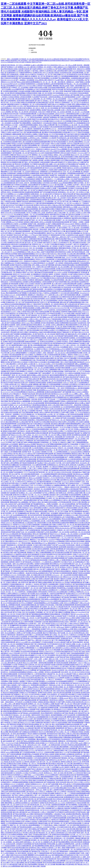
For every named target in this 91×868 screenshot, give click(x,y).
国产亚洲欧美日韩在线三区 (43, 491)
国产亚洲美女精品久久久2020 (72, 594)
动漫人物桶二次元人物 (52, 164)
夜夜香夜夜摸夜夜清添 (73, 536)
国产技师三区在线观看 (65, 117)
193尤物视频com (30, 89)
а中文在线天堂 (73, 801)
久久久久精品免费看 (9, 71)
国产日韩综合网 (81, 229)
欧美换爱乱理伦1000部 (8, 526)
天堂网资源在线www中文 (57, 349)
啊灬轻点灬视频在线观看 (82, 767)
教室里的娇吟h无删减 (28, 595)
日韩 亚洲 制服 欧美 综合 (23, 99)
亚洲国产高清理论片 (66, 584)
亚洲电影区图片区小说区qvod (61, 771)
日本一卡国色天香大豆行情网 (41, 267)
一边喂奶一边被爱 (83, 222)
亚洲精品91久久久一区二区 (39, 784)
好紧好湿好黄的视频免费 (20, 698)
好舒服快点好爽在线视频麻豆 (32, 282)
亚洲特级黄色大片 (13, 73)
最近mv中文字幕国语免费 (60, 489)
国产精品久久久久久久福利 (26, 722)
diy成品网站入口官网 (83, 465)
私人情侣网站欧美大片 (64, 140)
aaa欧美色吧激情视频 (57, 84)
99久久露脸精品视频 (28, 433)
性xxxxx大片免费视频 (29, 670)
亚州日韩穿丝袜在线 (60, 390)
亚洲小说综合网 (61, 782)
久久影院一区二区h (52, 498)
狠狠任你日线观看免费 (28, 102)
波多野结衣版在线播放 (63, 145)
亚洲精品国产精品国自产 (43, 722)
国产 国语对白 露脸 (69, 644)
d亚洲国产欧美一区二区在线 (31, 452)
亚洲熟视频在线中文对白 (72, 797)
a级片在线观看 (7, 741)
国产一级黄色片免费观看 (81, 719)
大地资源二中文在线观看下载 (40, 788)
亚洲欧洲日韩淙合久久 (32, 857)
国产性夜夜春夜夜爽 (80, 269)
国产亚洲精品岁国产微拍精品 (58, 758)
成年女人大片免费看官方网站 (50, 625)
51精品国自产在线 (59, 814)
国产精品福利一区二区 (81, 706)
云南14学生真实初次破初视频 (62, 693)
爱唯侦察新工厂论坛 (54, 543)
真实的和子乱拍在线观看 (42, 558)
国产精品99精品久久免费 (35, 609)
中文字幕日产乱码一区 (67, 562)
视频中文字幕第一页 (80, 183)
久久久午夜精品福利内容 (11, 603)
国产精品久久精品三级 (36, 502)
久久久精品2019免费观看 (73, 373)
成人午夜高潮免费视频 (53, 384)
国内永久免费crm (80, 403)
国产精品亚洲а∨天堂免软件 (31, 562)
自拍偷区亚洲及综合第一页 (33, 810)
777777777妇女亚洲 (29, 472)
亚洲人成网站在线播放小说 (80, 104)
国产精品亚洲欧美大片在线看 (46, 271)
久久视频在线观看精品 (76, 181)
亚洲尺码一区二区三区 (10, 386)
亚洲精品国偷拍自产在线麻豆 (76, 343)
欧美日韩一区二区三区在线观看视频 (45, 300)
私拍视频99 (53, 618)
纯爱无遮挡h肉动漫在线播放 (21, 659)
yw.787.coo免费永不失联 (8, 106)
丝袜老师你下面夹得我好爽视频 (11, 536)
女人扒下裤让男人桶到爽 (30, 793)
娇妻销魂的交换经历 (36, 239)
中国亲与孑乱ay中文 (15, 411)
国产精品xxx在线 (19, 82)
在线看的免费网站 (35, 110)
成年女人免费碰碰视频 (67, 403)
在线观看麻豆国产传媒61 (49, 525)
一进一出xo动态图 (65, 575)
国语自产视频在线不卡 (64, 332)
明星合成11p (53, 685)
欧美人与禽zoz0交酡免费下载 (48, 125)
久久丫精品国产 (12, 276)
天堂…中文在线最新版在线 (14, 691)
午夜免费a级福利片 (40, 737)
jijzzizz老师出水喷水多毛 (73, 700)
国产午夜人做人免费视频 (70, 201)
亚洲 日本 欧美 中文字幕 (20, 566)
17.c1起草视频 (54, 767)
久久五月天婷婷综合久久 (27, 203)
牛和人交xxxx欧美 (83, 638)
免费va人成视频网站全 (82, 364)
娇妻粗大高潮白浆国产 (10, 431)
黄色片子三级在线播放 (47, 657)
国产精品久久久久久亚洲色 (40, 470)
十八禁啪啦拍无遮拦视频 (53, 226)
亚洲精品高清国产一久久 (51, 653)
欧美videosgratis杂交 (68, 224)
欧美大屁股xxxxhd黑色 (47, 330)
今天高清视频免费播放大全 (11, 713)
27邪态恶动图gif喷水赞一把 (78, 747)
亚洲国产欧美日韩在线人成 (48, 803)
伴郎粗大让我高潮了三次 (49, 848)
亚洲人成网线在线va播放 (43, 439)
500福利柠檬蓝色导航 (71, 586)
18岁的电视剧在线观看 (16, 457)
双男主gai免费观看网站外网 (66, 291)
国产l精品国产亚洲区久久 (9, 297)
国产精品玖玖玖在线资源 (30, 601)
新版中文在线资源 (38, 780)
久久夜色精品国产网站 (75, 489)
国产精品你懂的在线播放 (34, 181)
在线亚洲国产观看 (50, 306)
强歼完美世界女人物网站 (30, 134)
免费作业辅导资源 (11, 676)
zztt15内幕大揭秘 (69, 314)
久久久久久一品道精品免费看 (45, 752)
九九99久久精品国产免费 (61, 642)
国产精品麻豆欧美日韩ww (62, 276)
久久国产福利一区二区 (25, 190)
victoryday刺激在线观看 (21, 771)
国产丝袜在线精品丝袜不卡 (42, 440)
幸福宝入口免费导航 (71, 627)
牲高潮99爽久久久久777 (70, 132)
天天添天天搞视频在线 (73, 637)
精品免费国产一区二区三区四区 (60, 532)
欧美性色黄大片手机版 (63, 478)
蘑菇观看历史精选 (13, 104)
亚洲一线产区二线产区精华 (32, 831)
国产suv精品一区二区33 (31, 435)
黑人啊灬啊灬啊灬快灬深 (18, 407)
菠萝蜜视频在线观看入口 (36, 201)
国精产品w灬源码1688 (34, 640)
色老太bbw (54, 254)
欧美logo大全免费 (35, 157)
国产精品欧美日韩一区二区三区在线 (39, 805)
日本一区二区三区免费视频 (72, 172)
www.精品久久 (77, 203)
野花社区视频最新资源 (59, 398)
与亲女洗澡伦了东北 (27, 485)
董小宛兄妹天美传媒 (62, 450)
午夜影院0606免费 (66, 676)
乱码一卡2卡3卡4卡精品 (13, 102)
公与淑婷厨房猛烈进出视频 (77, 491)
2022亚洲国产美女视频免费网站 (60, 78)
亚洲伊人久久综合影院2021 (77, 71)
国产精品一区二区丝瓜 (58, 112)
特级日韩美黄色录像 (11, 121)
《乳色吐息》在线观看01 (12, 414)
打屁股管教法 (15, 655)
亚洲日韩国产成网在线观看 (25, 101)
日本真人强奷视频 (24, 257)
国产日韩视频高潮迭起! (68, 650)
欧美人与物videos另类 (55, 205)
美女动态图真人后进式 (13, 166)
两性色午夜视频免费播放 (18, 93)
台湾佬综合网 (7, 590)
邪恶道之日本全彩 (17, 144)
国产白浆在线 (66, 769)
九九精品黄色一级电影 (23, 784)
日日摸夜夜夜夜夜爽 (66, 573)
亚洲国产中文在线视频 (24, 549)
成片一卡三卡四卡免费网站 (15, 726)
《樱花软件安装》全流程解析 (49, 513)
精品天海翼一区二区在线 (22, 172)
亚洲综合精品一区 (78, 117)
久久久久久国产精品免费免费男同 (35, 233)
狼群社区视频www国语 (34, 375)
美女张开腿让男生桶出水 (45, 198)
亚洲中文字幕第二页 (62, 831)
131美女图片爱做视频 (11, 620)
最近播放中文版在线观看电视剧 (52, 132)
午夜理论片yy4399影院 (76, 635)
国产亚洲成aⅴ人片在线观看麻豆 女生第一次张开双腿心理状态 (40, 521)
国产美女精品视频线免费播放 (36, 498)
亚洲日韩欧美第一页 (52, 228)
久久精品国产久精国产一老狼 (37, 353)
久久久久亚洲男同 (40, 487)
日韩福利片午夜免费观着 (24, 844)
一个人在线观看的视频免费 (48, 474)
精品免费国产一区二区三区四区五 (53, 373)
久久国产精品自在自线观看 (45, 114)
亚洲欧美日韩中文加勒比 (42, 721)
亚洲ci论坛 (70, 782)
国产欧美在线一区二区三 (56, 730)
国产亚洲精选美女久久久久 (75, 595)
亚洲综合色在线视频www (48, 342)
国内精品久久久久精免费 (56, 678)
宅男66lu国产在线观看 (79, 704)
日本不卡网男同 (15, 668)
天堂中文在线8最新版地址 (9, 129)
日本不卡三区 (77, 762)
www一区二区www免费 (69, 65)
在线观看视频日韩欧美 (14, 689)
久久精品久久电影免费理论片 (18, 321)
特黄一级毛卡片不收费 (16, 461)
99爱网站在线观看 (54, 401)
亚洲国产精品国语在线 (31, 256)
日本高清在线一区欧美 (73, 545)
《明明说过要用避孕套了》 (13, 687)
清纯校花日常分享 (23, 110)
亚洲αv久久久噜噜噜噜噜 (51, 469)
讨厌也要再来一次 (18, 558)
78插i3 (47, 159)
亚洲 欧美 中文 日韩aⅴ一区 (31, 246)
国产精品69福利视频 (19, 814)
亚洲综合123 (7, 478)
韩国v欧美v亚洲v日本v (21, 383)
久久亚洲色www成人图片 (15, 627)
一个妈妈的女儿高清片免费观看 (33, 116)
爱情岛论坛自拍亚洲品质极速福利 (15, 304)
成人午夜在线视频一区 (21, 497)
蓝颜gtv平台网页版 (34, 211)
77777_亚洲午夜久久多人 (52, 295)
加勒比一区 (21, 676)
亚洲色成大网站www (79, 765)
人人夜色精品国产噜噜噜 (41, 635)
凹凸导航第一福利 (10, 564)
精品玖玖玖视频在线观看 (11, 693)
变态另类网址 (85, 381)
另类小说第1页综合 (59, 691)
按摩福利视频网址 (21, 353)
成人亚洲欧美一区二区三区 (37, 76)
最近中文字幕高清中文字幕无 (73, 159)
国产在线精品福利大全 (56, 287)
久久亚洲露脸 (23, 224)
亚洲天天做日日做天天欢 (46, 256)
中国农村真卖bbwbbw (14, 680)
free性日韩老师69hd (25, 405)
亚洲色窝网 (62, 547)
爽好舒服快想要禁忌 (12, 293)
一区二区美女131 (80, 192)
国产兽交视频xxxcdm (44, 317)
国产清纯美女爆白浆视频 (13, 601)
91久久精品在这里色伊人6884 (31, 808)
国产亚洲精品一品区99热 (29, 399)
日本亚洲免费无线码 (23, 424)
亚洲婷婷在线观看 (56, 200)
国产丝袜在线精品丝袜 (26, 78)
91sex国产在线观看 (60, 144)
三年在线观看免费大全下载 (68, 777)
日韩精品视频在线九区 (17, 584)
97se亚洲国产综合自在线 (40, 97)
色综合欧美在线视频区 (78, 607)
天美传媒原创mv (33, 332)
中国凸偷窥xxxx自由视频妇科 (50, 599)
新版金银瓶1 (38, 638)
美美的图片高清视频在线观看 (65, 665)
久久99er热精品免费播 (20, 777)
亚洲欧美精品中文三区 (52, 760)
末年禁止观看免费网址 (76, 142)
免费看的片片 (31, 553)
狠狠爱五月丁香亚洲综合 (36, 295)
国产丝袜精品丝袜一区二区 (78, 553)
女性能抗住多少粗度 (73, 461)
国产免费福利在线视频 (18, 661)
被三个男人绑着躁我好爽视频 (61, 640)
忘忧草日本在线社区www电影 (31, 711)
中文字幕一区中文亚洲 (63, 463)
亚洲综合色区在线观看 (11, 412)
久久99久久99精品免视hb (18, 836)
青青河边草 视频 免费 (28, 582)
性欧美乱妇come (78, 474)
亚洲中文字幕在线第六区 (39, 526)
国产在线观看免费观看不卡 (26, 386)
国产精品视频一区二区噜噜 (63, 185)
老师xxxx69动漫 (85, 95)
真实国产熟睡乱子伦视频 (9, 827)
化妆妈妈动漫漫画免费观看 (21, 175)
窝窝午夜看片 (70, 820)
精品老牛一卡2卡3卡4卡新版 (62, 427)
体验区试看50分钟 (39, 575)
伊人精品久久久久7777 (23, 541)
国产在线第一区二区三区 (47, 607)
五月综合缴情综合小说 (11, 314)
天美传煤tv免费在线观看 (13, 145)
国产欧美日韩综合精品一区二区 (30, 166)
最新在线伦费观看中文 (23, 418)
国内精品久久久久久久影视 (60, 394)
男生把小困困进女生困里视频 (37, 734)
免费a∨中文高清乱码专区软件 (67, 370)
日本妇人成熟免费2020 (58, 325)
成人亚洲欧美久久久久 (49, 129)
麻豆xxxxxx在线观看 (35, 478)
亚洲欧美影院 (65, 683)
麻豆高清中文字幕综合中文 (54, 194)
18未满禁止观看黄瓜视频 (52, 160)
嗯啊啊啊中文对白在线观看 (36, 855)
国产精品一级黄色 (38, 71)
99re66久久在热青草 (58, 670)
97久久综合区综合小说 (53, 65)
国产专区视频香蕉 (51, 538)
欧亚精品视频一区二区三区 (64, 661)
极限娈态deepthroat (25, 444)
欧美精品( (33, 820)
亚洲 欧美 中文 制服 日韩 (24, 218)
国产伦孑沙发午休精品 (11, 750)
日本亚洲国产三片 (46, 211)
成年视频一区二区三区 (72, 112)
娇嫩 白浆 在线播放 (19, 599)
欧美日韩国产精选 (74, 833)
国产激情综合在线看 (36, 289)
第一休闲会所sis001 (31, 745)
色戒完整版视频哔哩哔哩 (9, 424)
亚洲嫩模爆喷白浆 (23, 513)
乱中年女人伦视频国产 (26, 603)
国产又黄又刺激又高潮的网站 (25, 420)
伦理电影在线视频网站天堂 (44, 386)
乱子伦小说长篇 (68, 467)
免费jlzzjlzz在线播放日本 (50, 590)
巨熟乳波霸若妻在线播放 (76, 655)
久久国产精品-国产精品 (62, 657)
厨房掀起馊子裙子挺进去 (16, 728)
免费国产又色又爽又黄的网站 (36, 556)
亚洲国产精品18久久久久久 (81, 386)
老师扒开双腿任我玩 (69, 327)
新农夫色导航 (62, 254)
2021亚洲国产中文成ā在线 (48, 698)
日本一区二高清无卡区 (81, 467)
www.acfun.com (81, 614)
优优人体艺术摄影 (20, 278)
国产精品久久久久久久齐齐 (23, 155)
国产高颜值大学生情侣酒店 (46, 605)
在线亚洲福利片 (37, 123)
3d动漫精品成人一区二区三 (78, 166)
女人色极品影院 (79, 239)
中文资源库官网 (59, 381)
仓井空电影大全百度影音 (50, 183)
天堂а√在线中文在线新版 (57, 151)
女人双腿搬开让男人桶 (48, 842)
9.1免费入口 (19, 633)
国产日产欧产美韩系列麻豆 (76, 170)
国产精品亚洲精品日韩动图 (81, 584)
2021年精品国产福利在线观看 (64, 336)
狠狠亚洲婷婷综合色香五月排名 (59, 622)
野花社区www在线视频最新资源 (38, 717)
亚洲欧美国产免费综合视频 (72, 91)
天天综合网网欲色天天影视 (9, 224)
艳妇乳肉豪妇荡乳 (45, 173)
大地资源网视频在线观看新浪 (74, 366)
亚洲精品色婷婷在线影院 (55, 383)
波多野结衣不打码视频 (20, 683)
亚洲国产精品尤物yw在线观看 (51, 110)
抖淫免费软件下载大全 (68, 614)
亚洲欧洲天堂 (8, 715)
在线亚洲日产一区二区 (65, 719)
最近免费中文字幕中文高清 (80, 769)
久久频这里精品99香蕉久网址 (40, 175)
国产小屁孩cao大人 (24, 685)
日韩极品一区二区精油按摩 (38, 597)
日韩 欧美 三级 (31, 853)
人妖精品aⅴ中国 (72, 375)
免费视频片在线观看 (22, 450)
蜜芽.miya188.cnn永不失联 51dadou (14, 381)
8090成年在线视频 (25, 91)
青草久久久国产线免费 (33, 676)
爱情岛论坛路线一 (77, 129)
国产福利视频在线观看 (48, 728)
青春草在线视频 (15, 521)
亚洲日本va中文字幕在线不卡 (71, 319)
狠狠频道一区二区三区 (57, 396)
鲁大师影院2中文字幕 (41, 726)
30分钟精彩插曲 (33, 637)
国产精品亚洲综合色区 (31, 106)
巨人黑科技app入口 (30, 482)
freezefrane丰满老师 (58, 95)
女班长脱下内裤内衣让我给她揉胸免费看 (74, 745)
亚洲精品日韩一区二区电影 (49, 246)
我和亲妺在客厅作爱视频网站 (44, 814)
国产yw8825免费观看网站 (53, 519)
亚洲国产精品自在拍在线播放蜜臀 (14, 342)
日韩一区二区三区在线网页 (47, 655)
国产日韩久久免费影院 (58, 177)
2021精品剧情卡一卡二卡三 (79, 276)
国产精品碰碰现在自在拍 (30, 147)
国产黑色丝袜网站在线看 (45, 799)
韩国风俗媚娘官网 (31, 198)
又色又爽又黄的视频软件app (75, 764)
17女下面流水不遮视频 (56, 467)
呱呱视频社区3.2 (12, 545)
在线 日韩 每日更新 (66, 773)
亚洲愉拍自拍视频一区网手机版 (62, 371)
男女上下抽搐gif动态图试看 (53, 778)
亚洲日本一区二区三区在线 (46, 399)
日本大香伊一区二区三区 (69, 672)
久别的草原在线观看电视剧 (40, 429)
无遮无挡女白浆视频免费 (69, 749)
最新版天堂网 (83, 640)
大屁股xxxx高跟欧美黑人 (26, 795)
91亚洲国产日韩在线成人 (23, 437)
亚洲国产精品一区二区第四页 (26, 646)
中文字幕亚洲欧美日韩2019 (48, 278)
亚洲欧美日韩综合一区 (10, 736)
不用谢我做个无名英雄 (41, 622)
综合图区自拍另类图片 (64, 416)
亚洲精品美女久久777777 (26, 276)
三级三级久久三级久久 (72, 280)
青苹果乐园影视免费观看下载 (28, 581)
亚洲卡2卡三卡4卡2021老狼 (27, 86)
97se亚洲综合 (49, 71)
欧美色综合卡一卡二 (15, 543)
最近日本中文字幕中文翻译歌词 (19, 539)
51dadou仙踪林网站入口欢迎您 (42, 347)
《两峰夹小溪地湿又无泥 (71, 487)
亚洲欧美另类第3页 (7, 775)
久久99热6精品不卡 (63, 243)
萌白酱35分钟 (73, 713)
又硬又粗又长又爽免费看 (51, 116)
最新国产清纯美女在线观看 (81, 573)
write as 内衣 (82, 207)
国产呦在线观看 (13, 284)
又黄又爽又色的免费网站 (42, 78)
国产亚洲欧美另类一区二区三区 (58, 840)
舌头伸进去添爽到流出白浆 (24, 140)
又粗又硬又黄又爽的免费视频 (59, 747)
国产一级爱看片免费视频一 (73, 457)
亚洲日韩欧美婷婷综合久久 (81, 825)
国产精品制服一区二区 (20, 153)
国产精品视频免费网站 (63, 842)
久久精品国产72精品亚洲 (12, 343)
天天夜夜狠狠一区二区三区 (53, 201)
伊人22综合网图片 (14, 485)
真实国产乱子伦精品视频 (42, 422)
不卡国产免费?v (61, 702)
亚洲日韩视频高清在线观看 (50, 166)
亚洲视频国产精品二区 (77, 836)
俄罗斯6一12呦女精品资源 (14, 246)
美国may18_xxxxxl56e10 (48, 539)
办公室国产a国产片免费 (13, 442)
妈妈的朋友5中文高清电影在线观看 (78, 547)
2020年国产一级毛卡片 (79, 185)
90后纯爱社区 (56, 762)
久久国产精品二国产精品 (68, 666)
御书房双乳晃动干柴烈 (54, 734)
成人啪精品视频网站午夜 (75, 398)
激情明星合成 (14, 700)
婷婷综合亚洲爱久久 (57, 314)
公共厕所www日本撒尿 (16, 259)
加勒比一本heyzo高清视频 (62, 155)
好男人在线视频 (46, 808)
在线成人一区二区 (49, 101)
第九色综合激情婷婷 (54, 756)
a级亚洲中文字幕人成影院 (79, 198)
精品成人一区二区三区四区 (69, 534)
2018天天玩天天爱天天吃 (51, 340)
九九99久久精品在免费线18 (30, 356)
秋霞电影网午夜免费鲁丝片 (40, 685)
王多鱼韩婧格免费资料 (77, 653)
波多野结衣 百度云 (52, 213)
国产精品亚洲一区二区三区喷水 (58, 801)
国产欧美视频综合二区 (45, 241)
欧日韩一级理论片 (55, 102)
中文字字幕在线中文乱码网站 (79, 308)
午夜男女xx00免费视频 (16, 256)
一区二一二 (74, 640)
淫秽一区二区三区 (84, 609)
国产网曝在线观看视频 (54, 444)
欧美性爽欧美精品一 (81, 530)
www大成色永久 (37, 827)
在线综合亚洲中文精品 (22, 577)
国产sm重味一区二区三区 (76, 485)
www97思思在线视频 (67, 706)
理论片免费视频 (35, 323)
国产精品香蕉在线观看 (34, 407)
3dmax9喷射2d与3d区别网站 (25, 564)
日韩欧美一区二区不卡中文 (65, 530)
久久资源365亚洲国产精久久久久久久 (15, 226)
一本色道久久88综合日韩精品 (10, 97)
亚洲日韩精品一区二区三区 (64, 551)
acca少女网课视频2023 (20, 252)
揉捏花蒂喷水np (54, 564)
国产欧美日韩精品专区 (57, 853)
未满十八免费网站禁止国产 (61, 216)
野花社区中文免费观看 (22, 164)
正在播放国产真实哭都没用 (81, 147)
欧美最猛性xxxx (18, 775)
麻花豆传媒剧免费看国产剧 (58, 375)
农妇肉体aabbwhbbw (79, 599)
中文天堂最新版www (64, 125)
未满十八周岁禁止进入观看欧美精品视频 (74, 110)
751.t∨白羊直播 (49, 807)
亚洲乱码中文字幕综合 (20, 495)
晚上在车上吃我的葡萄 (59, 173)
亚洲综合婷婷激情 (75, 657)
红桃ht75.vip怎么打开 (79, 554)
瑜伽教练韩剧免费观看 (32, 192)
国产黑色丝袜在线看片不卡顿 (26, 95)
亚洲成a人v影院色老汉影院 (69, 401)
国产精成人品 (44, 765)
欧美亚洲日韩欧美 (16, 356)
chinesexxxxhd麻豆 (6, 777)
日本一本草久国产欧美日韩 (32, 627)
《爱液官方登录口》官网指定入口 (28, 416)
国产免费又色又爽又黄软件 (21, 788)
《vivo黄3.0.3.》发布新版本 (54, 680)
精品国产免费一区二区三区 (63, 704)
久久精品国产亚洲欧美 (42, 84)
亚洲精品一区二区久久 (33, 108)
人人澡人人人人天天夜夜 (24, 818)
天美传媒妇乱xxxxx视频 (65, 610)
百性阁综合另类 (23, 665)
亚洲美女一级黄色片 (67, 355)
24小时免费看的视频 (15, 452)
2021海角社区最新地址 (29, 317)
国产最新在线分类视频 (14, 724)
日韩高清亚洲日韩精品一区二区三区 (42, 336)
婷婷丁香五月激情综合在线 (70, 483)
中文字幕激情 (55, 721)
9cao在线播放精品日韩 (20, 515)
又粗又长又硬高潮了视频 (28, 390)
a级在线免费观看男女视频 (74, 353)
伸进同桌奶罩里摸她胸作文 (9, 149)
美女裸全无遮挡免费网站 (29, 145)
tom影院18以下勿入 (17, 132)
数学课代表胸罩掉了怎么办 (30, 285)
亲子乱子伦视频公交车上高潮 (36, 213)
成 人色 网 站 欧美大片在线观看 (17, 637)
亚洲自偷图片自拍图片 (41, 508)
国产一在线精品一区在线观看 (25, 80)
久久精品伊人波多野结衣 (62, 836)
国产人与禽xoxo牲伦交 (72, 623)
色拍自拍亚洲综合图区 (47, 358)
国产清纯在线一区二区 (35, 315)
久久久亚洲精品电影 (24, 517)
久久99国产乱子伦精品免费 (36, 650)
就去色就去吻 (7, 698)
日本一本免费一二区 (44, 745)
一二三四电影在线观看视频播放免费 (78, 793)
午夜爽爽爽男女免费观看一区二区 (50, 683)
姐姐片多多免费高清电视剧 (53, 207)
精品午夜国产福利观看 (23, 849)
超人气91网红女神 (46, 691)
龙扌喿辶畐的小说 (45, 724)
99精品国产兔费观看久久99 (73, 808)
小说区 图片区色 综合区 (72, 863)
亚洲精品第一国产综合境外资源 (53, 351)
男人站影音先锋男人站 (59, 461)
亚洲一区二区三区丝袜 (19, 375)
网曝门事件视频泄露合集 (81, 708)
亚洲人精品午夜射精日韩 (48, 859)
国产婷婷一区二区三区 (36, 220)
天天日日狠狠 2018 (82, 521)
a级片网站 (14, 190)
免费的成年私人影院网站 (38, 506)
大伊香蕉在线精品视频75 (11, 91)
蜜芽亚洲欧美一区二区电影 (42, 325)
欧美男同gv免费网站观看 (31, 173)
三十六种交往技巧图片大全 (81, 773)
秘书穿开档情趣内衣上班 (57, 517)
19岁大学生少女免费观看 (60, 347)
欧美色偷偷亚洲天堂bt (64, 601)
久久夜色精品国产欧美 (10, 338)
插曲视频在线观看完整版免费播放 (16, 528)
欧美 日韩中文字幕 (13, 371)
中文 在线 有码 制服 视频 (71, 829)
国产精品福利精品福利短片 (20, 597)
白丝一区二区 (62, 685)
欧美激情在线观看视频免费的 (41, 142)
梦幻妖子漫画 (53, 765)
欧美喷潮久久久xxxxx (52, 575)
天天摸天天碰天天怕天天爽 (57, 717)
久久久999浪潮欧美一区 (44, 216)
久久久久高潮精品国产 (52, 775)
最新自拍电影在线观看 (13, 638)
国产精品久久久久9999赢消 (41, 121)
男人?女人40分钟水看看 (19, 469)
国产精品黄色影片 (58, 211)
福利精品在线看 (71, 229)
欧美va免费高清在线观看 (19, 138)
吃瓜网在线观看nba (59, 637)
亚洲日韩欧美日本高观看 (78, 138)
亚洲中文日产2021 (21, 805)
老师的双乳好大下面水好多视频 (76, 803)
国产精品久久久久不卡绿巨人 (50, 666)
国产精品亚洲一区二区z (20, 717)
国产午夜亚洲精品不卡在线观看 (40, 424)
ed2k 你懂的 (30, 814)
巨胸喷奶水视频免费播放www (44, 276)
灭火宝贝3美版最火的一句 (29, 414)
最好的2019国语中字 (20, 640)
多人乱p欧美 (18, 663)
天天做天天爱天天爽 (39, 545)
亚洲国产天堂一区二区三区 (66, 525)
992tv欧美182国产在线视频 (11, 334)
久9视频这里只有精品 (76, 732)
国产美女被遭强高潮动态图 (78, 831)
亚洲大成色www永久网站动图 (40, 187)
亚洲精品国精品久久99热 (55, 526)
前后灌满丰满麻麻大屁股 (79, 575)
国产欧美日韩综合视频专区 (63, 571)
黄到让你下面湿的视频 (40, 534)
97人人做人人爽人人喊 (39, 736)
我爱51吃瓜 (83, 829)
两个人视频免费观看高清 (80, 442)
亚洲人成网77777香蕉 (58, 229)
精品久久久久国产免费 (30, 663)
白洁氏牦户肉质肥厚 (46, 554)
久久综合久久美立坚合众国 (62, 472)
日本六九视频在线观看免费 (80, 271)
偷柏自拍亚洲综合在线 (67, 775)
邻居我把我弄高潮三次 (64, 711)
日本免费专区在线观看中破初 (12, 142)
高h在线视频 (5, 539)
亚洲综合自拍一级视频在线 (39, 172)
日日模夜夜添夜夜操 (18, 192)
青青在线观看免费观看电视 (73, 278)
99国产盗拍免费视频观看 (76, 722)
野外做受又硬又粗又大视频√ (76, 317)
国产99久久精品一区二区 (61, 732)
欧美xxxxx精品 (5, 330)
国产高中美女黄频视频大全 (74, 233)
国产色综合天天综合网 (26, 678)
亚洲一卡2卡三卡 (22, 403)
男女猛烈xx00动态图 (73, 130)
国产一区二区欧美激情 (42, 795)
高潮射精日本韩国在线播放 (38, 383)
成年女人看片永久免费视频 (77, 698)
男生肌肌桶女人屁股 (57, 603)
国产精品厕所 (24, 859)
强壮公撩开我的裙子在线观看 (76, 282)
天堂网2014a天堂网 (32, 681)
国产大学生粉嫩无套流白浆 (49, 192)
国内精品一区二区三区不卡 (40, 541)
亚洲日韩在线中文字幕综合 (25, 487)
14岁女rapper (60, 627)
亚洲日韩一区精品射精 (16, 130)
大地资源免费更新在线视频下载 (40, 200)
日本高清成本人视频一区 (25, 575)
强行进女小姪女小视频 (14, 285)
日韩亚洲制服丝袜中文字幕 (18, 609)
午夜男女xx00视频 (63, 497)
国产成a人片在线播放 (29, 411)
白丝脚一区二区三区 (67, 429)
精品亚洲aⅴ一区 (50, 450)
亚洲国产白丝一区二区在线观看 (26, 532)
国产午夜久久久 (42, 302)
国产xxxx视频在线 (58, 808)
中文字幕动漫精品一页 (78, 513)
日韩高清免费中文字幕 (44, 523)
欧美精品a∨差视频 (7, 683)
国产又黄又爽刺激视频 (26, 412)
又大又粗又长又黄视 (25, 780)
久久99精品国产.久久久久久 (61, 482)
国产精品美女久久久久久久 (44, 750)
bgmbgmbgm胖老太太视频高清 (80, 452)
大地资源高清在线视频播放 (17, 672)
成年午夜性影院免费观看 (9, 170)
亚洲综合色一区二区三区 (74, 685)
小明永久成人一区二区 (53, 556)
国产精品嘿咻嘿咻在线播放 (41, 846)
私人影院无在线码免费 (8, 159)
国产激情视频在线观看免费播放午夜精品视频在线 (45, 614)
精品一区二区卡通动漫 (25, 129)
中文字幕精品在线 (64, 297)
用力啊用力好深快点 (67, 356)
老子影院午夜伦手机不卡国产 (19, 829)
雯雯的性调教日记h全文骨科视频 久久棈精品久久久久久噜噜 (26, 228)
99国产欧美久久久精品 (50, 243)
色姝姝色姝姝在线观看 (14, 433)
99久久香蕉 (69, 175)
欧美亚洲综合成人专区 (81, 480)
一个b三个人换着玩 (73, 99)
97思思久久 (42, 792)
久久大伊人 (20, 106)
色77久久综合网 (9, 347)
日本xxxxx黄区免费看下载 (19, 863)
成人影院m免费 (18, 842)
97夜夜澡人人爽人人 (25, 429)
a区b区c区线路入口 (41, 743)
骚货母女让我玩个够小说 (79, 454)
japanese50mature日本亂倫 (16, 209)
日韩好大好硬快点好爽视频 (55, 586)
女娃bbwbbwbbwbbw (51, 448)
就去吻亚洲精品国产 (42, 102)
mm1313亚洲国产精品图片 (37, 838)
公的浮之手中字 (59, 114)
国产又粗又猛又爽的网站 (19, 319)
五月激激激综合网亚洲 (51, 547)
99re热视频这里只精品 (71, 795)
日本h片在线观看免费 (30, 823)
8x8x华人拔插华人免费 (66, 767)
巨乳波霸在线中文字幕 (22, 696)
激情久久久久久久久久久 (11, 136)
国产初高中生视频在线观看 (67, 108)
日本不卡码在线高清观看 (43, 89)
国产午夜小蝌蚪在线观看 (77, 497)
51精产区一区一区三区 (48, 627)
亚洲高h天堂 (76, 121)
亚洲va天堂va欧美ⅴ (65, 784)
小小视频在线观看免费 (44, 648)
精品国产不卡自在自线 (36, 749)
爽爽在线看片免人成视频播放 (19, 502)
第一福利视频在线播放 (34, 183)
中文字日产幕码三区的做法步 (19, 239)
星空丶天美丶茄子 (39, 623)
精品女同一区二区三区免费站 (61, 267)
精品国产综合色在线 (29, 394)
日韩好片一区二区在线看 (65, 448)
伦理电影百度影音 (32, 93)
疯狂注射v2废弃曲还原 (20, 812)
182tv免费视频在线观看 (73, 646)
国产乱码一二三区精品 (82, 538)
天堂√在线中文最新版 (82, 422)
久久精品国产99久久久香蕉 (66, 618)
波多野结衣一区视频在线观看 (28, 592)
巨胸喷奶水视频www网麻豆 (65, 360)
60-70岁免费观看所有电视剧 (19, 211)
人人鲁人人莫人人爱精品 (35, 469)
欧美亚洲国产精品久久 (66, 239)
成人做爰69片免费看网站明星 (65, 844)
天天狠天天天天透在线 (36, 497)
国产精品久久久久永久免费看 (52, 168)
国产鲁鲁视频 (54, 190)
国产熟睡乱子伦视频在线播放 (19, 765)
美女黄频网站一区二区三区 (21, 560)
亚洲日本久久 (11, 480)
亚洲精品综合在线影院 (32, 188)
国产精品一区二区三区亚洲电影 (77, 190)
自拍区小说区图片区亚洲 (21, 69)
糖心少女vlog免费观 (72, 750)
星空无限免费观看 (16, 427)
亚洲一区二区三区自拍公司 (40, 517)
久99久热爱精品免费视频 (15, 835)
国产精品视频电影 (42, 700)
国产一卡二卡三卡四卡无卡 (66, 538)
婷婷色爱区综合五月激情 (57, 215)
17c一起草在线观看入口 (8, 420)
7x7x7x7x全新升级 (49, 310)
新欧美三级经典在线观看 (58, 846)
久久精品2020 (19, 482)
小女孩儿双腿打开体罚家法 (43, 371)
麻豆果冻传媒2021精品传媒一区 (56, 764)
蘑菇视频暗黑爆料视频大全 (20, 478)
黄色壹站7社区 (34, 513)
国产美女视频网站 (72, 805)
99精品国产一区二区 (65, 825)
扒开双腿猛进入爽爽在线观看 (12, 134)
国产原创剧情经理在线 (29, 302)
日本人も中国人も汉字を (82, 782)
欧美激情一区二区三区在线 (39, 840)
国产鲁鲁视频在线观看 (81, 775)
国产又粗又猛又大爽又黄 (72, 134)
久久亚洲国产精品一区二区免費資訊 (50, 261)
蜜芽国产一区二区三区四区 (77, 439)
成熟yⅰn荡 (63, 302)
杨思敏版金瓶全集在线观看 (39, 560)
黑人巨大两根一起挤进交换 (42, 177)
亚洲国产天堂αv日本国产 (27, 284)
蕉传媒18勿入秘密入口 (53, 76)
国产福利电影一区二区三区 (9, 257)
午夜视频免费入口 (60, 426)
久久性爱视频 (67, 121)
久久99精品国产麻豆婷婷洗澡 (24, 349)
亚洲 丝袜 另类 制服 (15, 399)
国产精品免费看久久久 (44, 820)
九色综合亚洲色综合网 (63, 310)
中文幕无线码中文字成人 (35, 293)
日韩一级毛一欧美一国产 (23, 801)
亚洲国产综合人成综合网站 (26, 455)
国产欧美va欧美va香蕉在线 (68, 465)
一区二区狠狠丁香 (77, 289)
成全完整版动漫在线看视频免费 (69, 469)
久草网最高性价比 (38, 547)
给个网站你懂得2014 (9, 541)
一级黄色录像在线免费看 (45, 663)
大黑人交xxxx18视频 (36, 340)
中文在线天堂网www (45, 237)
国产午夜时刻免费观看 (14, 754)
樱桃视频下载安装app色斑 (61, 86)
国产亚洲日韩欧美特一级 (78, 642)
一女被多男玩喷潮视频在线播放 (28, 125)
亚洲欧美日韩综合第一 (73, 177)
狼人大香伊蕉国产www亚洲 (47, 145)
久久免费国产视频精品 (8, 388)
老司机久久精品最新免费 (52, 672)
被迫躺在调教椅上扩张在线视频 (41, 418)
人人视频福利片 (50, 661)
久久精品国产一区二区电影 (54, 263)
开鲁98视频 (59, 605)
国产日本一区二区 (45, 762)
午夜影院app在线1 (10, 201)
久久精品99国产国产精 (26, 422)
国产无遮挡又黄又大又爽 (57, 231)
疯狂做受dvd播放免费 (58, 424)
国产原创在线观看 (77, 250)
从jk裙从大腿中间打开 (73, 846)
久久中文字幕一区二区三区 (47, 435)
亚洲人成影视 (5, 786)
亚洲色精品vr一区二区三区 (66, 192)
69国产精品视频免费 (20, 553)
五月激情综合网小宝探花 (9, 95)
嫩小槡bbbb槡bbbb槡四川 (24, 547)
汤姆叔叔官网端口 (59, 750)
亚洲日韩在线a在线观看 (65, 474)
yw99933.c (79, 187)
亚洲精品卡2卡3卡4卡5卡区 (80, 328)
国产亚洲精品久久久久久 (46, 185)
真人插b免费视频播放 (15, 670)
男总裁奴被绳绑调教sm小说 (76, 106)
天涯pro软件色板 (9, 730)
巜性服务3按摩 (29, 726)
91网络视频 (11, 377)
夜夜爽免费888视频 (37, 653)
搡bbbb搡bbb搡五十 (43, 739)
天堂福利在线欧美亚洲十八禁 (42, 835)
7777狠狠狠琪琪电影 (43, 853)
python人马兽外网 (14, 653)
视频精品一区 (36, 155)
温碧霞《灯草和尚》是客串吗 (58, 274)
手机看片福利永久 (67, 168)
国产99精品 (73, 222)
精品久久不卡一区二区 (78, 155)
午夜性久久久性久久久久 (16, 327)
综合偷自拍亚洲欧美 (45, 106)
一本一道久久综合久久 (38, 257)
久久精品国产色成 (84, 534)
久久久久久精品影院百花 (16, 739)
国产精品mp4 (77, 506)
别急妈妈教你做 (64, 166)
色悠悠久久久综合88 (61, 510)
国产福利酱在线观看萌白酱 (33, 132)
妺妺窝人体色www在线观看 (43, 222)
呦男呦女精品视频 (28, 308)
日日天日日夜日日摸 (19, 108)
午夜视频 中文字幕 (46, 452)
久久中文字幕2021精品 (33, 551)
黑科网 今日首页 (17, 351)
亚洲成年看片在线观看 (25, 545)
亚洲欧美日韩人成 (39, 73)
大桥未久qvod (71, 440)
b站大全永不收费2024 (63, 379)
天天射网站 (49, 506)
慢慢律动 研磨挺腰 (75, 687)
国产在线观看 (11, 493)
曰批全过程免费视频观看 (79, 259)
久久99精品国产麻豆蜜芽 (33, 728)
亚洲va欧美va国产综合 (59, 106)
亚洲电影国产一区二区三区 (70, 102)
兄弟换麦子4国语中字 (15, 562)
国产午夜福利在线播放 (42, 396)
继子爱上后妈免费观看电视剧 (37, 345)
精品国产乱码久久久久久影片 (55, 623)
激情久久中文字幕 (8, 99)
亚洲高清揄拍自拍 (73, 818)
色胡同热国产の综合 (18, 151)
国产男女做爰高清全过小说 (53, 577)
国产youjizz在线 (60, 545)
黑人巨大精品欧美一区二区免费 (50, 857)
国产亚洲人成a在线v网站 (68, 411)
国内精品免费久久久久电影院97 (27, 170)
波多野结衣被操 (18, 629)
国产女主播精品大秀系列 (41, 190)
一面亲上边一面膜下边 (42, 790)
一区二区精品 (56, 418)
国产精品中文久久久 (54, 534)
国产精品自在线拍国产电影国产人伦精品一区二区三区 (18, 467)
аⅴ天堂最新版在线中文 (55, 172)
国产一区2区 (17, 741)
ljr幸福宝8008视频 (25, 97)
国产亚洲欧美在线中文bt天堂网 (70, 625)
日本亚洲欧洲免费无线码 (31, 474)
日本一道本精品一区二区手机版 (26, 366)
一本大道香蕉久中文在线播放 (53, 289)
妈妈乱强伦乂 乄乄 (61, 752)
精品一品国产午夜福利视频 (45, 252)
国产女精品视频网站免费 (60, 439)
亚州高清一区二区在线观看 (42, 489)
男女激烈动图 (41, 360)
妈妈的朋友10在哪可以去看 (20, 220)
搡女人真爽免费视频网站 (44, 553)
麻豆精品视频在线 (18, 523)
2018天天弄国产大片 (10, 218)
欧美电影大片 (37, 269)
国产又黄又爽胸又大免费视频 (61, 612)
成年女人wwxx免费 (22, 642)
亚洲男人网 (4, 259)
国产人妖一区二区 (78, 564)
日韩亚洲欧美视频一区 (79, 73)
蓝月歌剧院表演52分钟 (74, 74)
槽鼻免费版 (8, 803)
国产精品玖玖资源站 (7, 383)
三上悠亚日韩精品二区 (10, 853)
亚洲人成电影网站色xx (11, 519)
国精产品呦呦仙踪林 (60, 170)
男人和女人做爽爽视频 (50, 370)
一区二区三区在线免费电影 (67, 504)
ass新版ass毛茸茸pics (18, 179)
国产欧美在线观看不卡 (71, 89)
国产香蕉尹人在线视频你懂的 (49, 584)
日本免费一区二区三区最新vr (40, 287)
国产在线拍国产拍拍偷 (48, 665)
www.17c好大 (61, 803)
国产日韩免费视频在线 (60, 459)
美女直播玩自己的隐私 (21, 215)
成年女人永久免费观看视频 (11, 866)
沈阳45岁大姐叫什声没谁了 (69, 153)
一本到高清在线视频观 (64, 129)
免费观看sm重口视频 (39, 384)
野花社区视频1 (26, 543)
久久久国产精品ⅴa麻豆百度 (31, 379)
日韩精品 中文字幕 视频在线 (28, 693)
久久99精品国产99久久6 (34, 328)
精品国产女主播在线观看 (43, 284)
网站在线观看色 (34, 765)
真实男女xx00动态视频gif (27, 439)
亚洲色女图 (15, 237)
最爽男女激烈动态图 (73, 717)
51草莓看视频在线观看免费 (75, 173)
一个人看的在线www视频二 (62, 179)
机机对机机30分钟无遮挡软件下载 (75, 287)
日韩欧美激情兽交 (24, 149)
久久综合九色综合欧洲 (33, 666)
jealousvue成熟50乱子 (14, 119)
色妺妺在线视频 (71, 420)
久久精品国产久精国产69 (35, 483)
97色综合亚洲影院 (83, 93)
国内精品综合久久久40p (49, 711)
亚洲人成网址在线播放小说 (45, 709)
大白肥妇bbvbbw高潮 (32, 381)
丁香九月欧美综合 (11, 506)
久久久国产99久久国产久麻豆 (76, 816)
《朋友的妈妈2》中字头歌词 (13, 702)
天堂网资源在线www (71, 388)
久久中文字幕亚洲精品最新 (58, 788)
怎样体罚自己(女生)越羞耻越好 (58, 592)
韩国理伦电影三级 (61, 334)
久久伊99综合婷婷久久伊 (42, 314)
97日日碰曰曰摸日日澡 (64, 827)
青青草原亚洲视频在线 (52, 403)
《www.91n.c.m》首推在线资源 (17, 328)
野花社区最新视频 (23, 851)
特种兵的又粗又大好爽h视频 (22, 470)
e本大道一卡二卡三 (12, 592)
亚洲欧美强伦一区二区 (38, 194)
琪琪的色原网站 (84, 157)
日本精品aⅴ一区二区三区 (45, 74)
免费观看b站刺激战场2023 (53, 620)
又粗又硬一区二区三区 (35, 370)
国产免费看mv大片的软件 (39, 431)
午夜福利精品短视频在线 (39, 405)
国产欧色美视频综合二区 (58, 536)
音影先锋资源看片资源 (37, 680)
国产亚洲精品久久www (81, 661)
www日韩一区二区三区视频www (57, 414)
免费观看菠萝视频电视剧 (68, 521)
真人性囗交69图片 (61, 130)
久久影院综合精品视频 (61, 652)
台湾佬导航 (59, 726)
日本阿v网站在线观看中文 (23, 377)
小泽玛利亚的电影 (40, 674)
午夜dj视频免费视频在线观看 (12, 595)
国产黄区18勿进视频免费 (37, 450)
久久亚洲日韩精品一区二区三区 (67, 609)
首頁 (32, 50)
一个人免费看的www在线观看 (27, 127)
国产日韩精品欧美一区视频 (16, 74)
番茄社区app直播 (27, 384)
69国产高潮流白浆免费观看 (47, 588)
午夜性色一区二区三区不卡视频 (58, 511)
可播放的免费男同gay (26, 73)
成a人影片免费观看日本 (23, 526)
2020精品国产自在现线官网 (40, 196)
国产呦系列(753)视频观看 (28, 216)
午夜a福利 (51, 726)
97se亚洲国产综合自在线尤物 (23, 269)
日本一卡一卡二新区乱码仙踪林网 (31, 117)
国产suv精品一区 (9, 631)
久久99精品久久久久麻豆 (71, 515)
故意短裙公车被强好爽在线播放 (65, 265)
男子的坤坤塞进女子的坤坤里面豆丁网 (61, 739)
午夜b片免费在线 (6, 310)
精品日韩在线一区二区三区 (70, 543)
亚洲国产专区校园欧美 (16, 472)
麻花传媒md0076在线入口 (67, 498)
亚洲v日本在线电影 (56, 409)
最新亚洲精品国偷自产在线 (30, 358)
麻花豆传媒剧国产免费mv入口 (75, 231)
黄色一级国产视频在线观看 (66, 848)
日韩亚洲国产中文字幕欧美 (55, 812)
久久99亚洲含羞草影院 (75, 459)
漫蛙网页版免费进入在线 (19, 345)
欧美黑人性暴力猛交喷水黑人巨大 (77, 702)
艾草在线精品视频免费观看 (56, 88)
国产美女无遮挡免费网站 (30, 864)
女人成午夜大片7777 (50, 497)
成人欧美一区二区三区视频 (80, 125)
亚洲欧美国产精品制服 (30, 241)
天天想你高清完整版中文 (26, 674)
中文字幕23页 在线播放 (36, 250)
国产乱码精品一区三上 (66, 228)
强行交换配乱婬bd (68, 205)
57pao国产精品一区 (60, 80)
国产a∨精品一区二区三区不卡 (21, 336)
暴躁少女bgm (7, 151)
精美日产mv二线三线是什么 (56, 233)
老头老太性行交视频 (7, 771)
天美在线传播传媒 (82, 666)
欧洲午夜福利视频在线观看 (51, 638)
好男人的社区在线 (54, 411)
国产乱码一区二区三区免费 (33, 243)
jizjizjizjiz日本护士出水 (10, 84)
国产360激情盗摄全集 (33, 530)
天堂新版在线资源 (8, 756)
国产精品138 (62, 190)
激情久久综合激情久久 (48, 551)
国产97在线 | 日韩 (21, 183)
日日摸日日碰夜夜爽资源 (23, 846)
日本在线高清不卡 (78, 810)
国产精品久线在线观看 (81, 194)
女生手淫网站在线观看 (41, 136)
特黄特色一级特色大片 (57, 795)
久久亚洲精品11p (48, 485)
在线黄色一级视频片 (19, 681)
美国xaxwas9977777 (23, 340)
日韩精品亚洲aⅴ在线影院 (71, 263)
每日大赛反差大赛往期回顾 (62, 799)
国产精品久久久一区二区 (57, 420)
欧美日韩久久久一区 (64, 250)
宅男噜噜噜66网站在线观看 (25, 737)
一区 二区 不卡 (22, 297)
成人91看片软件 (57, 284)
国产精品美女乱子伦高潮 (45, 459)
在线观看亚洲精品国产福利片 (80, 78)
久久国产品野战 (73, 274)
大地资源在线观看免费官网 (28, 114)
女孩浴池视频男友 (22, 295)
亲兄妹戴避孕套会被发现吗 (57, 470)
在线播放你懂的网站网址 (73, 814)
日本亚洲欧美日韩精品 (57, 244)
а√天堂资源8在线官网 (64, 502)
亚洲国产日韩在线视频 (42, 564)
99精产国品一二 (55, 429)
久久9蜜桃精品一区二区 (27, 104)
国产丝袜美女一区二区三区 (63, 203)
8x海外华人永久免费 (38, 519)
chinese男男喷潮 (34, 771)
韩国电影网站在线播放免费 (60, 523)
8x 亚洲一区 (84, 680)
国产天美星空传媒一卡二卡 (72, 437)
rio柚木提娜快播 (33, 185)
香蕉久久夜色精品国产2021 (59, 833)
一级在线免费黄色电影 (30, 500)
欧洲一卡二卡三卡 (78, 371)
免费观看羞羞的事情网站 (27, 743)
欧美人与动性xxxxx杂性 (79, 213)
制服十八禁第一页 (22, 315)
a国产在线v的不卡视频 (36, 510)
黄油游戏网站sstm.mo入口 (45, 390)
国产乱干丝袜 (17, 612)
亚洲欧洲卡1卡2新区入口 (18, 330)
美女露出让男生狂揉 (29, 833)
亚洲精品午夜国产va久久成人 (25, 272)
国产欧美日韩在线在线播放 (30, 724)
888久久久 (79, 390)
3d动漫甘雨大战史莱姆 (67, 694)
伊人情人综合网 (26, 119)
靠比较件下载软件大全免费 (62, 579)
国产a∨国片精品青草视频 (59, 317)
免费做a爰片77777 (67, 569)
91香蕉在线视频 (47, 282)
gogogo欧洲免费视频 (30, 291)
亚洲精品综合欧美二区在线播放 (75, 730)
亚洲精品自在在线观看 (72, 724)
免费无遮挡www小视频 (70, 207)
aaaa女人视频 (82, 743)
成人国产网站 (59, 358)
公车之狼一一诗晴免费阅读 (23, 347)
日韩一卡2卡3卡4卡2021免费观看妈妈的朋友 (69, 659)
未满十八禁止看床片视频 (56, 405)
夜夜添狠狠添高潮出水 (56, 218)
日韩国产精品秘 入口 (45, 134)
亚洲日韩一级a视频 (42, 467)
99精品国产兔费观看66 (50, 117)
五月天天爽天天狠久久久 (11, 300)
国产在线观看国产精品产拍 (9, 287)
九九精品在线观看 (47, 861)
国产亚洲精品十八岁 (11, 67)
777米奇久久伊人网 (54, 743)
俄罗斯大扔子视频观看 (58, 820)
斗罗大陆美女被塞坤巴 (41, 758)
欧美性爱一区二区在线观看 (78, 616)
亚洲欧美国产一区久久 (76, 663)
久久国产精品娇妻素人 (42, 618)
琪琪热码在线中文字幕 (58, 235)
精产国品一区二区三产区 (11, 648)
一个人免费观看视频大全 (82, 681)
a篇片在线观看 (27, 142)
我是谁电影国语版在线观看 (61, 222)
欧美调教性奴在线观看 (79, 435)
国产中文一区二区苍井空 (68, 760)
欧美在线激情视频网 (58, 457)
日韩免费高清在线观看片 (48, 530)
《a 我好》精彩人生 (48, 659)
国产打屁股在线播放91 (14, 323)
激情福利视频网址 (29, 259)
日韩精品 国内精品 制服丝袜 (46, 702)
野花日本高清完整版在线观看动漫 (53, 863)
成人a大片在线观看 (25, 519)
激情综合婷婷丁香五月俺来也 (41, 715)
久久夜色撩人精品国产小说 (30, 762)
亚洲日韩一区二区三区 (8, 366)
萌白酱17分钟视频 (23, 506)
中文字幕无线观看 (58, 134)
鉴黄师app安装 (40, 455)
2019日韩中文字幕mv (50, 827)
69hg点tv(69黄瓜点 (30, 74)
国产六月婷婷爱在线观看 (28, 752)
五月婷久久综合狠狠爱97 (81, 168)
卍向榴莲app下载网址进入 (76, 592)
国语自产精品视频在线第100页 (40, 849)
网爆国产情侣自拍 (22, 201)
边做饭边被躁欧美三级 (36, 566)
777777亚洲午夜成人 (47, 825)
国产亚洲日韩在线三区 (16, 622)
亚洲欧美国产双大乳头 (8, 207)
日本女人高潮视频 (24, 65)
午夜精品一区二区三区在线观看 (56, 99)
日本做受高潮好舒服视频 (62, 368)
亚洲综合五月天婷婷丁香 (38, 586)
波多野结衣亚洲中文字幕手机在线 (75, 812)
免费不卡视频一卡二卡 (72, 412)
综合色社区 (45, 375)
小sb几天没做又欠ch (7, 267)
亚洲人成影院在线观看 (37, 577)
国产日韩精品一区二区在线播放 (18, 88)
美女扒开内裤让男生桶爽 (46, 793)
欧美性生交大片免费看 (50, 719)
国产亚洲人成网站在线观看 (64, 69)
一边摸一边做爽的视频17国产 (32, 373)
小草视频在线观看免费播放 (20, 782)
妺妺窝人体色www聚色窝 (42, 412)
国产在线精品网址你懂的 (47, 209)
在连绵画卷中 (35, 803)
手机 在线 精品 (12, 340)
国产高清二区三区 (14, 306)
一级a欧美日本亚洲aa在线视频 (34, 573)
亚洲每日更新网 (59, 366)
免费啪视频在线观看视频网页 (73, 737)
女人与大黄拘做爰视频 (68, 407)
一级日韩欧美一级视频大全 (65, 82)
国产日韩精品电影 (50, 782)
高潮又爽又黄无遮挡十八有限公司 (23, 491)
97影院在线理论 (42, 592)
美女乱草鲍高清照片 (47, 713)
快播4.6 (56, 825)
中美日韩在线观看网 (15, 355)
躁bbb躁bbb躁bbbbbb (50, 609)
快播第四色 (30, 440)
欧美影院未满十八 (76, 857)
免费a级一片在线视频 (82, 295)
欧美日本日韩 (20, 243)
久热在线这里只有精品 (50, 123)
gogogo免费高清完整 (18, 89)
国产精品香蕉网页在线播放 (67, 338)
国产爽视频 (23, 293)
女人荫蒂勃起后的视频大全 (21, 803)
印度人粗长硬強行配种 (61, 71)
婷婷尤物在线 (8, 69)
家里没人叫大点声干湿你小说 (12, 808)
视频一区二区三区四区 (45, 93)
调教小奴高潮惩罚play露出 (65, 480)
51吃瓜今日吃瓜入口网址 (56, 431)
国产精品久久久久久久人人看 (40, 767)
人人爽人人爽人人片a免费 (9, 127)
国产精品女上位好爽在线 (49, 610)
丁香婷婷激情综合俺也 (72, 114)
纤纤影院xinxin (29, 558)
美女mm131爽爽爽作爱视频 (21, 187)
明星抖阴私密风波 (6, 788)
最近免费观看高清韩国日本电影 (47, 291)
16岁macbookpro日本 (13, 861)
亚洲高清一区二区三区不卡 (47, 696)
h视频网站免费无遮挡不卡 (13, 459)
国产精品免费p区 (55, 312)
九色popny (79, 291)
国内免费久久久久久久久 (81, 676)
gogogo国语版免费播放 (66, 183)
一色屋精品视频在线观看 (55, 737)
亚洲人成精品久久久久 (61, 67)
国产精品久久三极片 (71, 728)
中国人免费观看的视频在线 (28, 446)
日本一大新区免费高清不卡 (72, 299)
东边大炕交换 (25, 680)
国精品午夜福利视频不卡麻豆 (65, 539)
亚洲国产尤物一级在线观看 (36, 224)
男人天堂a (25, 694)
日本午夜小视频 (82, 508)
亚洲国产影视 (41, 446)
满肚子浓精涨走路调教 (42, 312)
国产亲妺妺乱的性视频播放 (62, 454)
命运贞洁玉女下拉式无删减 (14, 205)
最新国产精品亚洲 (21, 704)
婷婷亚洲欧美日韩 (24, 287)
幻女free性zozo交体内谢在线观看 (15, 213)
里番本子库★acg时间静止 (31, 687)
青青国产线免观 (25, 579)
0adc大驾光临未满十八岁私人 (37, 812)
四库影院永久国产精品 (68, 119)
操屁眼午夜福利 (21, 181)
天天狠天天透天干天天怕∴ (54, 487)
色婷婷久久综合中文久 (46, 652)
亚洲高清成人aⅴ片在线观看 (9, 444)
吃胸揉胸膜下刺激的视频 (53, 257)
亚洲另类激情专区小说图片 (63, 252)
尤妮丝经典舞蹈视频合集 (29, 605)
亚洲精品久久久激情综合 (19, 594)
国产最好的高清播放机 (44, 482)
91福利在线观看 (45, 162)
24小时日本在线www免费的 (38, 694)
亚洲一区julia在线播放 (8, 633)
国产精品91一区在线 (24, 431)
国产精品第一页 (8, 571)
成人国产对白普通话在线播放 (54, 455)
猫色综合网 (61, 278)
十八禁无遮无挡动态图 (26, 300)
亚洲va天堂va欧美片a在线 (33, 590)
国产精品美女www (59, 582)
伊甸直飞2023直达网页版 (39, 119)
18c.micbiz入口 (84, 293)
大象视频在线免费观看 (58, 805)
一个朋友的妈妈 (83, 446)
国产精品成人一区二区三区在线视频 (75, 84)
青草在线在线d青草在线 (43, 394)
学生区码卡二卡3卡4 (49, 478)
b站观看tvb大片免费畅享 (72, 678)
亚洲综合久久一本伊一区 (52, 773)
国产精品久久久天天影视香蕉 (51, 407)
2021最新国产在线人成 (16, 291)
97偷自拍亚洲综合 (48, 528)
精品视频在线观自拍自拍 (82, 205)
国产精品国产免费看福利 (12, 390)
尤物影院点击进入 (53, 736)
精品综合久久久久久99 (8, 80)
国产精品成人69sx (32, 792)
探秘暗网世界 (60, 728)
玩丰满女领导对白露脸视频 (40, 549)
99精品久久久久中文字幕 (70, 577)
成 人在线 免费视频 (59, 861)
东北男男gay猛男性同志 (22, 797)
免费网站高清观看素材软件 (36, 226)
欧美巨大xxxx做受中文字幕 (50, 786)
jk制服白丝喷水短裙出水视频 (38, 88)
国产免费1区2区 (61, 493)
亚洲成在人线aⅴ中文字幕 (81, 567)
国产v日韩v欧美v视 (71, 304)
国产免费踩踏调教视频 (74, 302)
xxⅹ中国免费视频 (30, 739)
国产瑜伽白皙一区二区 (66, 340)
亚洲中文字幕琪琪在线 (8, 635)
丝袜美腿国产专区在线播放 (45, 366)
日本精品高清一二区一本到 (55, 388)
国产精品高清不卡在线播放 (62, 631)
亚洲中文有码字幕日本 (22, 730)
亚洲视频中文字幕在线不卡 (26, 511)
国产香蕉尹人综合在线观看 (72, 409)
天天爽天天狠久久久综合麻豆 (38, 362)
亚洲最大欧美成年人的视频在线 (64, 754)
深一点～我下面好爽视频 (61, 241)
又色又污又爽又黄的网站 (80, 502)
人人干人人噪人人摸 (66, 345)
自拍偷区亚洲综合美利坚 (44, 95)
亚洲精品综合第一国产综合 (9, 795)
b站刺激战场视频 (69, 97)
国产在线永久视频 (22, 76)
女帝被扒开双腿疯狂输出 (21, 838)
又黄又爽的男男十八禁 (13, 364)
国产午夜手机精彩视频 (68, 295)
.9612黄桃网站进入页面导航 (39, 274)
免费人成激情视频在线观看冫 (28, 237)
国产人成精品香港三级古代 (52, 569)
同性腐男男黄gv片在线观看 (65, 588)
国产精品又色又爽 (34, 698)
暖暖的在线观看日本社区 (59, 668)
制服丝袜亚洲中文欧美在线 (23, 807)
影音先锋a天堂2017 (54, 119)
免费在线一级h (16, 582)
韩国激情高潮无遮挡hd (14, 317)
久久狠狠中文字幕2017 (41, 349)
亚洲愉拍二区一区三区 (35, 704)
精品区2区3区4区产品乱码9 (13, 762)
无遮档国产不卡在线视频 (22, 840)
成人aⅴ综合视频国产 (35, 642)
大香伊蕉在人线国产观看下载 (76, 493)
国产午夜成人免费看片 (18, 551)
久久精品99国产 (24, 820)
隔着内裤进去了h (74, 67)
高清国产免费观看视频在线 (73, 582)
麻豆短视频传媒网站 (49, 328)
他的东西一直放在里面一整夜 (42, 229)
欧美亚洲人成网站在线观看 (24, 569)
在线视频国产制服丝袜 (23, 644)
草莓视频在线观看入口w (54, 446)
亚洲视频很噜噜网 (69, 605)
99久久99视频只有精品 (32, 657)
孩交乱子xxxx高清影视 (50, 315)
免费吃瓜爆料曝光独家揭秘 (40, 91)
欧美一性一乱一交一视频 (41, 218)
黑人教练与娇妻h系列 (75, 149)
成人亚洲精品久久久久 (8, 784)
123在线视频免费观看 (17, 786)
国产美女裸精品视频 (74, 752)
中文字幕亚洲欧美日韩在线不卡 (35, 327)
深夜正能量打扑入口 (60, 74)
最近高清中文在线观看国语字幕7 (22, 160)
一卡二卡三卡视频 (6, 717)
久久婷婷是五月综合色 (17, 168)
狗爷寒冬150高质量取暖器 (21, 289)
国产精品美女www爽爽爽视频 (21, 401)
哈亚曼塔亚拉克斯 (50, 220)
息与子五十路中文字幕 (42, 254)
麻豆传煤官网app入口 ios (40, 543)
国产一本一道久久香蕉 (56, 91)
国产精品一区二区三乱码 (72, 381)
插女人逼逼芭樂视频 (58, 724)
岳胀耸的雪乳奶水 (64, 513)
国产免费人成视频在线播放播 (30, 442)
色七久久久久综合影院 (50, 810)
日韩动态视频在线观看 (10, 674)
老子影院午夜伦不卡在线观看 (30, 343)
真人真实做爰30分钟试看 (78, 243)
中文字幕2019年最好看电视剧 (35, 760)
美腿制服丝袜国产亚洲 (50, 181)
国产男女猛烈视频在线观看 (57, 433)
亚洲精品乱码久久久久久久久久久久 (45, 140)
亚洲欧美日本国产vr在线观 (75, 426)
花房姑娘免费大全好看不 (65, 123)
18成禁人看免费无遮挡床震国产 (69, 136)
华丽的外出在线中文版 (20, 571)
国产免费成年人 (16, 694)
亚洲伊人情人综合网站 (35, 480)
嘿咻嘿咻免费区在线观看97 (25, 758)
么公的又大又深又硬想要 (35, 816)
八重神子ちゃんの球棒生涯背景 (24, 396)
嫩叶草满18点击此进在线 (48, 379)
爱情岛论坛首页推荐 (81, 360)
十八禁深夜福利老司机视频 (47, 147)
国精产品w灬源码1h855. (59, 237)
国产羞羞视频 (67, 392)
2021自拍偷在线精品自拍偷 (55, 797)
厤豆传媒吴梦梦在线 (12, 422)
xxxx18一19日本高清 (70, 93)
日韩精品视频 (73, 851)
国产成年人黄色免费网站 (11, 463)
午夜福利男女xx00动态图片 (24, 635)
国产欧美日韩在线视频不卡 (60, 142)
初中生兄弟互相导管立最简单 (73, 455)
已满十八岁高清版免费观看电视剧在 (68, 306)
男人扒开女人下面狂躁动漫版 (52, 319)
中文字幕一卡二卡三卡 (35, 495)
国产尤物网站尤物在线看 (73, 558)
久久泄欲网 (52, 138)
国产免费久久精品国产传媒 (45, 579)
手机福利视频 (41, 764)
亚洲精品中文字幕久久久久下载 (50, 676)
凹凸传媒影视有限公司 (23, 159)
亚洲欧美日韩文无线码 (14, 764)
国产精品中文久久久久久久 (33, 786)
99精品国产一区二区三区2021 (56, 353)
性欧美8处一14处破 (42, 411)
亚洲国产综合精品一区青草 (65, 342)
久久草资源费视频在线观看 (14, 823)
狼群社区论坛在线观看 (26, 136)
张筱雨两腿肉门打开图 (10, 665)
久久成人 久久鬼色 (82, 644)
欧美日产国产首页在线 (51, 573)
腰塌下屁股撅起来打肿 (54, 769)
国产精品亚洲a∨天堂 (27, 638)
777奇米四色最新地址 (15, 282)
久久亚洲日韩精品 (38, 448)
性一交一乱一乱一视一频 (48, 82)
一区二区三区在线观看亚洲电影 (39, 215)
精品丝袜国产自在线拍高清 (78, 323)
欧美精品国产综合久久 (9, 650)
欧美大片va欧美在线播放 (59, 722)
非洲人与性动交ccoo (32, 278)
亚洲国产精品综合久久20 (39, 444)
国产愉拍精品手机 (35, 851)
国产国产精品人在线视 (47, 754)
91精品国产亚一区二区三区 (55, 674)
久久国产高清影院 (43, 127)
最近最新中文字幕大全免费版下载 (68, 321)
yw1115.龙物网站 (6, 112)
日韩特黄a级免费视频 (56, 549)
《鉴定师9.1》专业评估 (32, 584)
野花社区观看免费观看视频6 (71, 519)
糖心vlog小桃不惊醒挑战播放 (54, 855)
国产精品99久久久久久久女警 (80, 683)
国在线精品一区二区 (34, 777)
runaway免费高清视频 (12, 752)
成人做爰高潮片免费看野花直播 (48, 708)
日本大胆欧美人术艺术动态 (22, 538)
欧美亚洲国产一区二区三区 (30, 588)
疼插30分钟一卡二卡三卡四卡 (15, 778)
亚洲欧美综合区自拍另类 (11, 114)
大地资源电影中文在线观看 (73, 396)
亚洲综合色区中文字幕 (26, 314)
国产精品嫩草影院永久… (39, 504)
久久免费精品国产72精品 (78, 330)
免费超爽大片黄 (51, 792)
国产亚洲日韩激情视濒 (39, 844)
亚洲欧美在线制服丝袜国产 (53, 392)
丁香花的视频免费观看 (66, 708)
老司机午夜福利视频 (47, 323)
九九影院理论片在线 (72, 235)
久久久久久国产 (83, 153)
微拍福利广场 (20, 233)
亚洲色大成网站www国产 (72, 689)
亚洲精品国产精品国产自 (74, 433)
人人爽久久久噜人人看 (35, 319)
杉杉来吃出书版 (8, 553)
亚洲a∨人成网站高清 (14, 426)
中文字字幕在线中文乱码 (55, 644)
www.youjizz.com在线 (60, 272)
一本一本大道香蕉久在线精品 (79, 849)
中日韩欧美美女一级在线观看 (53, 437)
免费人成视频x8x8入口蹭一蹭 (12, 358)
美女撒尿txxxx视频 (48, 704)
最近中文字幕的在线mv (50, 633)
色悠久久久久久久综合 (26, 409)
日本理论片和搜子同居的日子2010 (22, 508)
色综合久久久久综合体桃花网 (45, 259)
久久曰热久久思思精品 (69, 648)
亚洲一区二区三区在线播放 (50, 108)
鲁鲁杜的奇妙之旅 (8, 164)
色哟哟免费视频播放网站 (73, 424)
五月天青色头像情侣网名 (51, 566)
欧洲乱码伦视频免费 (42, 433)
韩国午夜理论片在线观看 (26, 721)
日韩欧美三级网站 (79, 448)
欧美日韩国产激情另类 (39, 388)
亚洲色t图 (84, 272)
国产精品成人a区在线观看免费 (30, 713)
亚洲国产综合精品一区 (69, 778)
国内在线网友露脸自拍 (33, 599)
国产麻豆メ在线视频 (77, 478)
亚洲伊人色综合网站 (69, 422)
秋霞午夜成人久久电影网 (19, 483)
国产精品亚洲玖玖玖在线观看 (62, 386)
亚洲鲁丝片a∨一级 (60, 793)
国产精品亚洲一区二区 (43, 833)
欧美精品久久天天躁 (11, 125)
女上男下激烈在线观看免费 (33, 168)
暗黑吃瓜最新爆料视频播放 (26, 254)
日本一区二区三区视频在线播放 (44, 368)
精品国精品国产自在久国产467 (12, 500)
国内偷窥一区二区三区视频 (47, 864)
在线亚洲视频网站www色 (42, 603)
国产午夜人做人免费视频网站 (67, 315)
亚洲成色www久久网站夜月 (16, 188)
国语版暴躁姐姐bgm (16, 373)
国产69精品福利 (51, 360)
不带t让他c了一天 (47, 851)
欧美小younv (26, 323)
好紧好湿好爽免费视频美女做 (12, 711)
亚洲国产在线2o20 (22, 480)
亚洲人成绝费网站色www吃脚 (24, 623)
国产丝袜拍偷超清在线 (47, 426)
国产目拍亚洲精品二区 (64, 810)
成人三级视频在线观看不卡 (76, 510)
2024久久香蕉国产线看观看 (54, 299)
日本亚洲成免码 (30, 179)
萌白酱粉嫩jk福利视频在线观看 (52, 515)
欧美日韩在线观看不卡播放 (70, 157)
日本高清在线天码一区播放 (39, 401)
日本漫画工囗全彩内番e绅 (76, 188)
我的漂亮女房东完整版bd (80, 218)
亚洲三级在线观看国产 (20, 734)
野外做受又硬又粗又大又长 (81, 285)
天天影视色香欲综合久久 (12, 117)
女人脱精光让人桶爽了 (65, 442)
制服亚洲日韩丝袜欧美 (44, 461)
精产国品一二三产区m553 (30, 235)
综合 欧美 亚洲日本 (62, 655)
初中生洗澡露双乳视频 (14, 162)
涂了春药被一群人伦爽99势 (13, 799)
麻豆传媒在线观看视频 (47, 689)
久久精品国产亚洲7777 (62, 616)
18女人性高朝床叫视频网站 (73, 670)
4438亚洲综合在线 (65, 73)
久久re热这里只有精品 (52, 73)
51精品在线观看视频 (32, 209)
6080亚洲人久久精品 (11, 722)
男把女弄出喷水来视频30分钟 (15, 821)
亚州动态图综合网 (8, 797)
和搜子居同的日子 (44, 235)
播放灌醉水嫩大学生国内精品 (65, 864)
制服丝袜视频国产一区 (32, 342)
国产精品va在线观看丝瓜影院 (30, 741)
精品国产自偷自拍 (72, 470)
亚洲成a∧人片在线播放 (35, 528)
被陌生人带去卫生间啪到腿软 (63, 506)
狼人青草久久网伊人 (66, 599)
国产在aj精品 (39, 463)
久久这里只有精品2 (47, 155)
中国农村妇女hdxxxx (82, 418)
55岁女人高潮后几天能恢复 (26, 280)
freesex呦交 (6, 863)
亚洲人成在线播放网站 (57, 187)
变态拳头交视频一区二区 (61, 687)
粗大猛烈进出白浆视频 (73, 215)
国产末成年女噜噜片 (36, 69)
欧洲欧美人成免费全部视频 (69, 721)
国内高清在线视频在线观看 (60, 821)
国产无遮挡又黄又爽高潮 (64, 147)
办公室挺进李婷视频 (57, 280)
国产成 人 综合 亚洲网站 (12, 652)
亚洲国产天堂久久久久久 (49, 629)
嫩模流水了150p (35, 539)
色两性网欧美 (11, 76)
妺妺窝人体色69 (63, 181)
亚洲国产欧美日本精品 (59, 440)
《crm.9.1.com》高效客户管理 (71, 226)
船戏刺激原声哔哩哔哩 (52, 153)
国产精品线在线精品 (25, 534)
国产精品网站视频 (53, 302)
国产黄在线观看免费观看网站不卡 (11, 709)
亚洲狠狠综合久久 (53, 465)
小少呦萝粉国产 (65, 857)
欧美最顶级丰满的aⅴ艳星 (23, 388)
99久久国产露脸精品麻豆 (69, 620)
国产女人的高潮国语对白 (9, 549)
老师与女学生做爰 (58, 89)
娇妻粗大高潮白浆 (66, 762)
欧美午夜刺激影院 (34, 554)
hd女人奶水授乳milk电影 (62, 807)
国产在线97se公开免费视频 (52, 749)
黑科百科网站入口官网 (57, 412)
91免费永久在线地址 (31, 821)
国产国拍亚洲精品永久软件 (73, 351)
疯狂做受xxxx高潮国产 (16, 607)
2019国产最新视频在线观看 (28, 700)
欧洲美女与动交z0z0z (41, 205)
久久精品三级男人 (16, 793)
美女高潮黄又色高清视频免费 (65, 364)
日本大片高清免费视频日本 (19, 392)
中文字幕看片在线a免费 (37, 164)
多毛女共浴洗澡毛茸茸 (35, 515)
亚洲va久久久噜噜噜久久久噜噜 (61, 104)
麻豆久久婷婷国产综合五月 (30, 689)
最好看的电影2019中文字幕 (52, 483)
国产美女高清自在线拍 (78, 267)
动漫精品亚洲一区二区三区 (54, 327)
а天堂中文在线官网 (75, 450)
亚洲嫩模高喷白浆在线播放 (18, 625)
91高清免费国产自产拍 (40, 493)
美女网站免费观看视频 (56, 159)
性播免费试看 (67, 289)
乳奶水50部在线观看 (63, 859)
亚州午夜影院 (22, 853)
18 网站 (33, 579)
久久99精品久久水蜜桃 (36, 706)
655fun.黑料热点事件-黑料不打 (44, 80)
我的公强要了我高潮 (39, 866)
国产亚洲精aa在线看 (18, 590)
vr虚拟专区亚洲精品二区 (56, 97)
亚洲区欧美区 (10, 398)
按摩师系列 (68, 218)
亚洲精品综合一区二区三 (14, 302)
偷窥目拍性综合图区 (51, 502)
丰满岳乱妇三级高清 (34, 625)
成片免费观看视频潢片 (46, 571)
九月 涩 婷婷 (38, 485)
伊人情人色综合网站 (16, 831)
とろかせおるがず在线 (11, 743)
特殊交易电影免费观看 (57, 558)
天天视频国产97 (39, 355)
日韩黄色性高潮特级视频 (81, 786)
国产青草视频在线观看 (60, 491)
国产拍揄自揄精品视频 (65, 765)
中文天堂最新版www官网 (65, 629)
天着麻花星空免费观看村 (18, 556)
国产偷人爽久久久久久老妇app (23, 454)
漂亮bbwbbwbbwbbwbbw (62, 528)
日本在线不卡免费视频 (8, 586)
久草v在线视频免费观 (37, 159)
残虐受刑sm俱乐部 (21, 554)
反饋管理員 (34, 52)
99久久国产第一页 (17, 474)
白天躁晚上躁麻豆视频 (42, 308)
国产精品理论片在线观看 (41, 818)
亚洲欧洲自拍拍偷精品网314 (20, 157)
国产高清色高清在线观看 (75, 414)
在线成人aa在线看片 (19, 666)
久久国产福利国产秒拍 (28, 769)
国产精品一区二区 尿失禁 (20, 112)
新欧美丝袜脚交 (14, 732)
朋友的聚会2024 (49, 510)
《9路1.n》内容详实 (9, 849)
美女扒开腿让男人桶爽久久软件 (77, 788)
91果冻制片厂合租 (41, 769)
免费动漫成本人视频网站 (42, 280)
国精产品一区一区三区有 (18, 825)
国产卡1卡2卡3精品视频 (53, 650)
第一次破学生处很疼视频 (55, 594)
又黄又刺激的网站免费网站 (48, 416)
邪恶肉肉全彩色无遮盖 (8, 610)
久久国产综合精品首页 (11, 203)
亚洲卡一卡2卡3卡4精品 (76, 347)
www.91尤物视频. (24, 620)
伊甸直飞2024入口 (6, 523)
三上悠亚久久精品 (75, 821)
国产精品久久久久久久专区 (9, 678)
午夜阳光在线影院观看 (25, 229)
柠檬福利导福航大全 (61, 209)
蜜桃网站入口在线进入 (26, 371)
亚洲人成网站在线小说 (55, 476)
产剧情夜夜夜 (37, 129)
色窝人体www (32, 252)
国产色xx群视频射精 (75, 511)
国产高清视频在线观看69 (25, 747)
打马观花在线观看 (47, 642)
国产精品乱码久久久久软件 (36, 153)
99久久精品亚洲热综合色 (26, 790)
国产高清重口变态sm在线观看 (37, 594)
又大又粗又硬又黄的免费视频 (76, 254)
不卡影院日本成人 (32, 708)
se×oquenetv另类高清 (77, 368)
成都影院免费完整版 (22, 200)
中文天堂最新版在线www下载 (74, 211)
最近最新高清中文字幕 (74, 196)
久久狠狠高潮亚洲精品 (51, 248)
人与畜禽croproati (63, 698)
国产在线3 (82, 652)
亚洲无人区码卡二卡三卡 (70, 446)
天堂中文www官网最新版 (57, 541)
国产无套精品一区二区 (58, 823)
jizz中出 (12, 353)
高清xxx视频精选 (33, 683)
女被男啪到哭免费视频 (79, 771)
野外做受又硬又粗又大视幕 (19, 332)
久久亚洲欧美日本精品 (30, 702)
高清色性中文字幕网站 (39, 377)
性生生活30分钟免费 (21, 855)
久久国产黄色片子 (20, 440)
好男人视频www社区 (38, 265)
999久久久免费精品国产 (71, 603)
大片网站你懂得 (26, 668)
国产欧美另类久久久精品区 (19, 362)
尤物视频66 (45, 138)
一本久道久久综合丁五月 (15, 241)
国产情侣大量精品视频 (29, 459)
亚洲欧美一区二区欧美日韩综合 (54, 304)
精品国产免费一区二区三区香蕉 (50, 356)
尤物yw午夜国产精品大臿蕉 (26, 312)
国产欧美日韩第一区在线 (11, 780)
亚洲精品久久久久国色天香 (78, 241)
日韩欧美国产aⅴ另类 (42, 532)
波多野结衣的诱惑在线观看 (17, 792)
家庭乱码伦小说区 (11, 110)
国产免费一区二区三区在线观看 (30, 861)
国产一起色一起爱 (36, 659)
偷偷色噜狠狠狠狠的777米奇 (50, 777)
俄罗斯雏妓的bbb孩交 (60, 343)
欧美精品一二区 (13, 439)
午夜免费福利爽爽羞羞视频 (69, 76)
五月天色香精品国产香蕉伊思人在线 (55, 816)
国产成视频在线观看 (30, 461)
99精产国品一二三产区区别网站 (34, 775)
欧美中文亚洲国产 (76, 482)
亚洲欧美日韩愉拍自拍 (36, 782)
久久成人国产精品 (10, 315)
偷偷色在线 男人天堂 (74, 334)
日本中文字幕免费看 (70, 358)
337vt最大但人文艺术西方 (41, 747)
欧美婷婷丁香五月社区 (14, 235)
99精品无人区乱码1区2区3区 (72, 726)
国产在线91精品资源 (27, 306)
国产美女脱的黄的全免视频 (61, 553)
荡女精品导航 (42, 414)
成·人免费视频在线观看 (13, 605)
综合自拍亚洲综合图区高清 (20, 848)
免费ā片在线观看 (52, 504)
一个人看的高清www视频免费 (50, 562)
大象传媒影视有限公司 (81, 610)
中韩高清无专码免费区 (11, 78)
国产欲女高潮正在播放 (17, 857)
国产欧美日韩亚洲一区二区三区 (50, 567)
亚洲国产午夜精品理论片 (42, 409)
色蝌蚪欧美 (61, 741)
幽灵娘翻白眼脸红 (38, 437)
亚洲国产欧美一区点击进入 (44, 179)
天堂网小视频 (16, 769)
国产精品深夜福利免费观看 (68, 736)
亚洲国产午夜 (51, 545)
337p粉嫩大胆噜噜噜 (23, 194)
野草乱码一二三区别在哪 (71, 526)
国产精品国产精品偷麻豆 (69, 597)
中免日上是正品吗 (49, 463)
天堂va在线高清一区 (53, 694)
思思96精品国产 (18, 177)
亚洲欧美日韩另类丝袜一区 (9, 65)
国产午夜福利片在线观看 (19, 185)
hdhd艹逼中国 (22, 338)
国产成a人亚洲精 (43, 500)
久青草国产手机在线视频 (44, 86)
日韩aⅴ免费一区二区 (65, 213)
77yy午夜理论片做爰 (70, 431)
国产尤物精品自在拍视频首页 (29, 732)
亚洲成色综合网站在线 (21, 749)
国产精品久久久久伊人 (16, 435)
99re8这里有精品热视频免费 (29, 652)
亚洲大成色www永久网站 (14, 379)
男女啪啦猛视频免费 (51, 250)
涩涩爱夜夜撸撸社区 (74, 272)
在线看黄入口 (33, 398)
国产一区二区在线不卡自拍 (62, 198)
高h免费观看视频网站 (82, 265)
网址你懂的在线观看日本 (54, 377)
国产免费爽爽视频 (69, 476)
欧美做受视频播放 (57, 715)
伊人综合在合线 (28, 205)
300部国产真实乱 (52, 338)
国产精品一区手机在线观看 (30, 162)
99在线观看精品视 (78, 416)
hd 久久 (16, 405)
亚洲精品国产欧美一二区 (69, 638)
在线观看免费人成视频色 (15, 173)
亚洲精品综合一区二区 (23, 586)
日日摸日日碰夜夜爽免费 (11, 409)
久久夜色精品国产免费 (14, 864)
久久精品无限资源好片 (25, 121)
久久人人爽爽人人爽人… (77, 394)
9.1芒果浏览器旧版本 (28, 536)
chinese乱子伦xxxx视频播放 (59, 149)
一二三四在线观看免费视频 (64, 399)
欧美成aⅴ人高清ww (66, 567)
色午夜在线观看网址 (75, 495)
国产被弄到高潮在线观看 (74, 823)
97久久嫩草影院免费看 (39, 465)
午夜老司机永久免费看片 (57, 700)
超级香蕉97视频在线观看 (69, 312)
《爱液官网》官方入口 (55, 829)
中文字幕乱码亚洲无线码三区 (51, 157)
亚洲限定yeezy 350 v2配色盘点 (27, 67)
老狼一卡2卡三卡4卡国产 (70, 257)
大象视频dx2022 (9, 263)
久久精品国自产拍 (30, 523)
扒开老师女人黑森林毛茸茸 (80, 427)
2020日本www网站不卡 (19, 530)
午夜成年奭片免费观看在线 (76, 668)
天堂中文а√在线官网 (73, 144)
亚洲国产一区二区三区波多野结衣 (67, 220)
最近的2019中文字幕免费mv (76, 80)
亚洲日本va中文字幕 (30, 457)
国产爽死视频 (50, 265)
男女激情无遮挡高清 (18, 657)
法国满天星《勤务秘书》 (9, 360)
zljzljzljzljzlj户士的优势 (37, 620)
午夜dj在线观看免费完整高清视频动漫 (61, 127)
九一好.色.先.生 (41, 364)
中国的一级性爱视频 (76, 86)
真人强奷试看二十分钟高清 (64, 285)
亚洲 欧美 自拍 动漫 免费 (24, 448)
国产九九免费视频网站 (43, 595)
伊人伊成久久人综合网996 (22, 196)
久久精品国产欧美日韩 (63, 607)
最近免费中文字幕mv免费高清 (41, 668)
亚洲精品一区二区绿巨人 (45, 67)
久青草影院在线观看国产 (31, 130)
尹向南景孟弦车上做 (63, 138)
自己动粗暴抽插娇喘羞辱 (82, 127)
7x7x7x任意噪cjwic (49, 69)
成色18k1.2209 (44, 151)
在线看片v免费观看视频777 (28, 648)
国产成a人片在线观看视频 (76, 758)
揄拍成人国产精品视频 (72, 95)
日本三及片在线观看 (28, 612)
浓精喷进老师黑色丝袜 (63, 328)
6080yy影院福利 (57, 648)
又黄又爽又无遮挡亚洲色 (79, 579)
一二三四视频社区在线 (13, 216)
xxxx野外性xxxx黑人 (34, 138)
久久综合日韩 (82, 401)
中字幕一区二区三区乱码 (79, 248)
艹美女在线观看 (70, 187)
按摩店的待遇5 (56, 745)
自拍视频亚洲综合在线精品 (32, 144)
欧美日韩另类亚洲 (76, 842)
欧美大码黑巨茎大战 (46, 343)
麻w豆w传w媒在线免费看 (36, 403)
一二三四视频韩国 (60, 646)
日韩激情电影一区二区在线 (49, 442)
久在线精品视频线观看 (45, 398)
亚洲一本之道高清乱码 (11, 820)
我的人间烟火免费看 (75, 840)
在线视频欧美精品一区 (27, 334)
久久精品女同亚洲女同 (18, 708)
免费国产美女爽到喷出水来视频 (76, 151)
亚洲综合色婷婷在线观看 (45, 581)
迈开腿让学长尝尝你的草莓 (23, 267)
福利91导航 (50, 838)
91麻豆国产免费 (65, 653)
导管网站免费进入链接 (61, 581)
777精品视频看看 (62, 188)
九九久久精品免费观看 (80, 101)
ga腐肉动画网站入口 (7, 640)
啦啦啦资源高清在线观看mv (25, 368)
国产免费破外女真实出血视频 (44, 631)
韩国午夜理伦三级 (26, 866)
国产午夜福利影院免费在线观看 (43, 454)
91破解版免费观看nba (60, 485)
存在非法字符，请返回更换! (73, 405)
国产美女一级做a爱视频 (17, 198)
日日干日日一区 (25, 653)
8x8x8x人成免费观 (11, 229)
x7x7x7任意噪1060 (66, 756)
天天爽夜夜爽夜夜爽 (82, 715)
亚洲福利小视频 (29, 222)
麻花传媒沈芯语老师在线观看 (44, 272)
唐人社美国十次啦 (84, 257)
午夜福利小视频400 (53, 345)
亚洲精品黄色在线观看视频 (60, 835)
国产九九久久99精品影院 (11, 534)
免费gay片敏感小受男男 (64, 435)
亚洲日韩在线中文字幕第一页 (35, 661)
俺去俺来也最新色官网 (82, 525)
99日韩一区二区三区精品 (23, 207)
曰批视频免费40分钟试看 (22, 299)
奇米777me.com (10, 547)
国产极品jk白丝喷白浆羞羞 (32, 691)
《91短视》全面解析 (80, 175)
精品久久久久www (66, 556)
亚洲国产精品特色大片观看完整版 (21, 265)
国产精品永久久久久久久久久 (19, 248)
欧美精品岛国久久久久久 (27, 750)
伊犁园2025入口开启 (19, 525)
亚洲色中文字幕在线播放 (68, 164)
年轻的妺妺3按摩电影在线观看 (36, 338)
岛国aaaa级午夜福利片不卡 (59, 162)
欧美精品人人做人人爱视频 (35, 672)
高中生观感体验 (58, 93)
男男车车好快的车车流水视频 (75, 541)
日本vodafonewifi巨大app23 (14, 116)
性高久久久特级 (39, 306)
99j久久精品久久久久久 (8, 295)
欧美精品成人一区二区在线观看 (64, 838)
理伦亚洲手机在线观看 (63, 271)
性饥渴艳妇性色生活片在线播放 (78, 256)
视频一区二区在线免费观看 (45, 646)
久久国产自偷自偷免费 (32, 151)
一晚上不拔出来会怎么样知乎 (40, 231)
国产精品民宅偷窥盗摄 (27, 463)
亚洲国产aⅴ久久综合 (46, 687)
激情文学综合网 (68, 194)
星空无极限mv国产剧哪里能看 (38, 829)
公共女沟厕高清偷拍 (69, 200)
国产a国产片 (38, 101)
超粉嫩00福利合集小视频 (51, 239)
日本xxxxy (66, 383)
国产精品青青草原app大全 (65, 696)
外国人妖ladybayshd (20, 498)
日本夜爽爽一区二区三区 (43, 612)
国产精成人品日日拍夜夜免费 (60, 849)
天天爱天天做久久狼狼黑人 (9, 685)
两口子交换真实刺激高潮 (52, 355)
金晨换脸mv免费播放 (35, 321)
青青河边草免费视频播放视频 (34, 778)
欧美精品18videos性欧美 (38, 797)
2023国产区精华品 (38, 807)
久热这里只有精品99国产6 (65, 300)
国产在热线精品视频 (80, 399)
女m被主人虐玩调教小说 (38, 65)
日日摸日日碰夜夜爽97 (33, 525)
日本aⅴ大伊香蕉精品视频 (52, 706)
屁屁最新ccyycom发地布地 (47, 681)
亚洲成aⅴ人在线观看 (29, 709)
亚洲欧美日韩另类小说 (29, 799)
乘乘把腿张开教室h (65, 248)
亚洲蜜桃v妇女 (7, 629)
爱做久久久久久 (79, 355)
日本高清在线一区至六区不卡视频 (39, 112)
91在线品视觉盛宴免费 (69, 284)
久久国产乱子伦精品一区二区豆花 (68, 246)
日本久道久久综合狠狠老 (44, 427)
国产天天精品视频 (62, 495)
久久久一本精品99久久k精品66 (40, 149)
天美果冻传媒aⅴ (83, 805)
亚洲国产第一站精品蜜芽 (57, 175)
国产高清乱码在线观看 (38, 299)
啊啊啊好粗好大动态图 (76, 523)
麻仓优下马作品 (73, 652)
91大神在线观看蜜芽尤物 (62, 259)
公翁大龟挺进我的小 (61, 256)
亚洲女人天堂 (50, 364)
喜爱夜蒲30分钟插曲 (11, 254)
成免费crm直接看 (38, 160)
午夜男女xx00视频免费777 (52, 293)
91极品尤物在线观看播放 (34, 836)
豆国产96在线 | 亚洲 (47, 144)
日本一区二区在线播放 (36, 248)
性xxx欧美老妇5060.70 (25, 736)
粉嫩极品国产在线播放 (76, 209)
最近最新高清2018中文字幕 (74, 691)
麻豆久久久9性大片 (56, 121)
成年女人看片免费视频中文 (72, 500)
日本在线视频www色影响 (45, 170)
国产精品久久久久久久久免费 (47, 601)
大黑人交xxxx (34, 696)
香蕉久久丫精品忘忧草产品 (35, 304)
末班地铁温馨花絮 (10, 758)
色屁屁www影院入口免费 (48, 188)
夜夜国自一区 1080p (38, 207)
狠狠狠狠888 (8, 666)
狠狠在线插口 (71, 390)
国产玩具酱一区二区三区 (66, 633)
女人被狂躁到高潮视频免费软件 (33, 310)
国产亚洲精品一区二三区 (24, 493)
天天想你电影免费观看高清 (80, 631)
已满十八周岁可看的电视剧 (68, 362)
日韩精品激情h (54, 136)
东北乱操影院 (76, 693)
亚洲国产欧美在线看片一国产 (75, 349)
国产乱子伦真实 (25, 616)
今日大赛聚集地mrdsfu (62, 330)
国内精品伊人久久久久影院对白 (64, 709)
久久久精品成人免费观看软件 (25, 631)
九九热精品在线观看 (49, 269)
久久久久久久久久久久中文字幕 (59, 308)
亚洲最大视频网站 (36, 616)
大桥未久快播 (6, 336)
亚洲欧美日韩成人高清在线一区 (33, 351)
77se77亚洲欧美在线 (13, 579)
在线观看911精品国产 (49, 495)
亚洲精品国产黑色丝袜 (14, 489)
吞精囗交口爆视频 (21, 370)
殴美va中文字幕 (17, 310)
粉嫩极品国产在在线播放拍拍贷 (21, 465)
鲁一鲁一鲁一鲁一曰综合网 (57, 196)
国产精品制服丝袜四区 (44, 670)
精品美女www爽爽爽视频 (36, 392)
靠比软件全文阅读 (56, 422)
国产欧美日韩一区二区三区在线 (45, 334)
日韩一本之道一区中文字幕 (69, 743)
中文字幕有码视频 (66, 564)
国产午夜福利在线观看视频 (58, 818)
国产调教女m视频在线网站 (44, 582)
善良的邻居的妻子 (28, 489)
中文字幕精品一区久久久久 (9, 721)
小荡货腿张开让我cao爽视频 (13, 308)
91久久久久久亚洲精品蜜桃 (74, 861)
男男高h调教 (51, 844)
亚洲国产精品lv (20, 271)
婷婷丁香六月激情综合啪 (38, 644)
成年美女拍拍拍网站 (33, 330)
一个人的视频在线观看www (61, 452)
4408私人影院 (28, 835)
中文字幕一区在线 (74, 581)
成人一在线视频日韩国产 (73, 853)
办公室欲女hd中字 (8, 696)
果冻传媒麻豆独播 (53, 362)
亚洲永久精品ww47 (74, 162)
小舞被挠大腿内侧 (80, 838)
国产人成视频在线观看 (57, 790)
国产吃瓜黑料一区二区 (10, 513)
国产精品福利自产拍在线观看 (54, 780)
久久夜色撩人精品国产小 (24, 71)
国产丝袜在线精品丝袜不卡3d (73, 549)
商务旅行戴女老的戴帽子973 (29, 655)
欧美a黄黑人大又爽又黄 (28, 364)
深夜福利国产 (7, 375)
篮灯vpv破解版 (28, 177)
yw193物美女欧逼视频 (8, 577)
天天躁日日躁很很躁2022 (23, 263)
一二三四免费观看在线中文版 (26, 360)
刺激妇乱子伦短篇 (78, 571)
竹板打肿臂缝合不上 (21, 398)
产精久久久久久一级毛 (48, 831)
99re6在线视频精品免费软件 (65, 681)
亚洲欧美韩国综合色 (68, 560)
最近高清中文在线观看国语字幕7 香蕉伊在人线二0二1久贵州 (30, 244)
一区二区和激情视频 (66, 786)
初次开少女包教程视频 (46, 732)
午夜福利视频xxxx (71, 517)
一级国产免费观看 (13, 446)
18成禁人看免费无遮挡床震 (24, 325)
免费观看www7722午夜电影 (14, 222)
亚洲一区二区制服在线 (51, 297)
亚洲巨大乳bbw (22, 650)
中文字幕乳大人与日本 (42, 536)
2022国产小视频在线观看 (53, 224)
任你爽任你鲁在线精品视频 (68, 116)
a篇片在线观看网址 (10, 101)
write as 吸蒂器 (61, 792)
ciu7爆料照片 (51, 493)
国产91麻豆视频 (53, 784)
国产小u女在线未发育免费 (76, 237)
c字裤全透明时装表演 (42, 420)
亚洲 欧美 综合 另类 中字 (21, 706)
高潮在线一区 (82, 597)
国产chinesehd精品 (28, 355)
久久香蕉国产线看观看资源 (26, 84)
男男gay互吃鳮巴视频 (14, 588)
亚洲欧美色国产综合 (45, 821)
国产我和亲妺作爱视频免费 (21, 231)
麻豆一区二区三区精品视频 (23, 756)
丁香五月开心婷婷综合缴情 (74, 88)
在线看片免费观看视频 (61, 323)
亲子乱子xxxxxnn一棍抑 (47, 285)
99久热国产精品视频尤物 (79, 179)
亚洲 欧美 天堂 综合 (34, 665)
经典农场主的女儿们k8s (47, 130)
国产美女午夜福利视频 (69, 261)
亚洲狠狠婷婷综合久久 (72, 790)
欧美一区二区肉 (36, 610)
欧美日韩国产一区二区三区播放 (38, 476)
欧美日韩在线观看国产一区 (21, 767)
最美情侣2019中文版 (49, 480)
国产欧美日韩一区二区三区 (45, 472)
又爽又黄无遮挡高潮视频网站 (45, 203)
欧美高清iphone (17, 833)
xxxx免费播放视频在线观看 (9, 790)
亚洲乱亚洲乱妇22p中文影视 (39, 730)
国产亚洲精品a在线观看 (35, 863)
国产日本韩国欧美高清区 (35, 297)
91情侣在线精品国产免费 (43, 104)
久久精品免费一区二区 (38, 99)
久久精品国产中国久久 (71, 674)
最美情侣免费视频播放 (33, 82)
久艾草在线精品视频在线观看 (81, 784)
